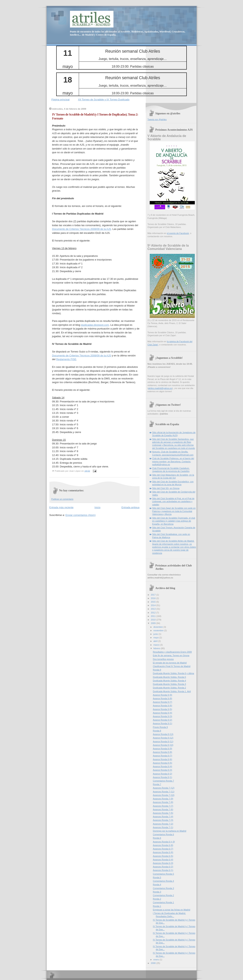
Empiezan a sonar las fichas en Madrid (171, 910)
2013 (154, 609)
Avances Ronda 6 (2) (163, 867)
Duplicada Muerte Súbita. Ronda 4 (169, 681)
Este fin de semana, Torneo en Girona (171, 655)
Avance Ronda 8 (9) (162, 749)
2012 (154, 613)
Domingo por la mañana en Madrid (170, 831)
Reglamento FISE (66, 359)
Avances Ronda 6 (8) (163, 845)
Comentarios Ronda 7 (163, 781)
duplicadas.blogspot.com (95, 325)
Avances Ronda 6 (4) (163, 860)
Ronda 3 (157, 892)
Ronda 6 (157, 838)
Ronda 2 (157, 899)
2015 (154, 602)
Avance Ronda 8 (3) (162, 770)
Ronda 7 (157, 784)
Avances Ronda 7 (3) (163, 820)
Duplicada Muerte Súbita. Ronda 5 (169, 677)
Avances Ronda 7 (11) (164, 792)
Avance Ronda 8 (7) (162, 756)
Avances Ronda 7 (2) (163, 824)
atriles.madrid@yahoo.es (160, 388)
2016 (154, 598)
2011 (154, 616)
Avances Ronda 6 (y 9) (164, 842)
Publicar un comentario (62, 499)
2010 (154, 620)
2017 (154, 595)
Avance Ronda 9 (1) (162, 723)
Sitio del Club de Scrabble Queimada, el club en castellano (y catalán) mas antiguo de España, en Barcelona (174, 521)
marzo (157, 645)
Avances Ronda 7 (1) (163, 827)
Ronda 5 (157, 877)
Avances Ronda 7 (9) (163, 799)
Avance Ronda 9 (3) (162, 716)
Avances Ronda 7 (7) (163, 806)
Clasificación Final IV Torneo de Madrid (172, 666)
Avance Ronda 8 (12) (163, 738)
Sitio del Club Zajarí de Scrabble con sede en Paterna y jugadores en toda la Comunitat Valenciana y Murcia (174, 511)
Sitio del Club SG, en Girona (166, 488)
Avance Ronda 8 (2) (162, 774)
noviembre (159, 630)
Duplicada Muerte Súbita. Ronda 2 (169, 688)
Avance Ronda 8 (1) (162, 777)
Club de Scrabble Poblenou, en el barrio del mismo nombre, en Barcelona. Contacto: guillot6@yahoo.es (173, 461)
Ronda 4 (157, 885)
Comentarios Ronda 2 (163, 895)
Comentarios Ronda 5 (163, 874)
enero (156, 960)
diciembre (158, 627)
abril (156, 641)
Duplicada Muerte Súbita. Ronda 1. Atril (172, 691)
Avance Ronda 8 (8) (162, 752)
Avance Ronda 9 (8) (162, 698)
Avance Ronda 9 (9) (162, 695)
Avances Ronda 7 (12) (164, 788)
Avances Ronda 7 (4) (163, 817)
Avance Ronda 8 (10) (163, 745)
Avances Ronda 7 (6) (163, 809)
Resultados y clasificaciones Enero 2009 (172, 652)
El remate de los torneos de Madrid (170, 663)
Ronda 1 (157, 906)
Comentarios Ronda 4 (163, 881)
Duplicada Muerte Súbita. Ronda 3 (169, 684)
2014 (154, 605)
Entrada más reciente (62, 507)
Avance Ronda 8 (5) (162, 763)
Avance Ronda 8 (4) (162, 766)
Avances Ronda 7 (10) (164, 795)
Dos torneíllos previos (163, 659)
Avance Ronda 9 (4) (162, 713)
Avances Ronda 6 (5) (163, 856)
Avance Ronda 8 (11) (163, 741)
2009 (154, 623)
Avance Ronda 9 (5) (162, 709)
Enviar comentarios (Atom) (81, 515)
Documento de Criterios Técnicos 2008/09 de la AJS (82, 229)
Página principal (60, 100)
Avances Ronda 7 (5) (163, 813)
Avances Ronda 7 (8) (163, 802)
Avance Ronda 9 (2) (162, 720)
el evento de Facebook (178, 233)
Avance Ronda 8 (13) (163, 734)
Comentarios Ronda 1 (163, 902)
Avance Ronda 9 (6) (162, 706)
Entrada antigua (131, 507)
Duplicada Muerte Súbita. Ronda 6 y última (173, 673)
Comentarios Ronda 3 (163, 888)
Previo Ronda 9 (160, 727)
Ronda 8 (157, 731)
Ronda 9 (157, 670)
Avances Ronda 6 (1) (163, 870)
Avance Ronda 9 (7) (162, 702)
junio (156, 634)
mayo (156, 638)
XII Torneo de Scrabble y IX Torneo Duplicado (104, 100)
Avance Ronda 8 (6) (162, 759)
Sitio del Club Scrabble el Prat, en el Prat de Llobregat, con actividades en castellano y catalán (173, 501)
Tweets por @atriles (157, 119)
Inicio (97, 507)
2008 (154, 963)
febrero (157, 648)
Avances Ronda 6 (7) (163, 849)
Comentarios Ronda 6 (163, 834)
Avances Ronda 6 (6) (163, 852)
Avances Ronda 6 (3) (163, 863)
